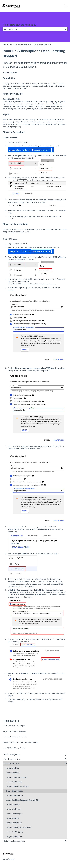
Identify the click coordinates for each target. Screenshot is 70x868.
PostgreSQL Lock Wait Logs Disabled (14, 731)
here (60, 109)
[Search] (65, 29)
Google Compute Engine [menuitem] (15, 795)
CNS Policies (7, 44)
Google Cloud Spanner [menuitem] (14, 823)
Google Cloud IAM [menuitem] (13, 773)
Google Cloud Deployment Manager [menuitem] (19, 827)
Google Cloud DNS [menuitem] (13, 805)
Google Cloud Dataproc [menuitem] (14, 814)
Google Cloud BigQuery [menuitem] (14, 832)
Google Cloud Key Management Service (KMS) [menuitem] (23, 800)
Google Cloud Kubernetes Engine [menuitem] (18, 786)
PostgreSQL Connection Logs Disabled (14, 737)
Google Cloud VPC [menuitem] (13, 768)
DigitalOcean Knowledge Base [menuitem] (14, 841)
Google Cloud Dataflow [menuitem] (14, 836)
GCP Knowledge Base (23, 44)
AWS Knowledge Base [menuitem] (12, 755)
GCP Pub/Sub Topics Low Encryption (14, 726)
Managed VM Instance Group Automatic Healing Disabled (20, 742)
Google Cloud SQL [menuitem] (13, 818)
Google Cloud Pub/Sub (43, 44)
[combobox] (33, 29)
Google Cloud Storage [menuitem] (14, 809)
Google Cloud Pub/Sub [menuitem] (14, 791)
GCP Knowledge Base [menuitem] (11, 764)
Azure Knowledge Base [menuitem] (12, 759)
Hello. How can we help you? (20, 25)
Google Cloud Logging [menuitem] (14, 782)
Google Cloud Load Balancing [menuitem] (17, 777)
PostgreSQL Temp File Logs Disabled (14, 748)
